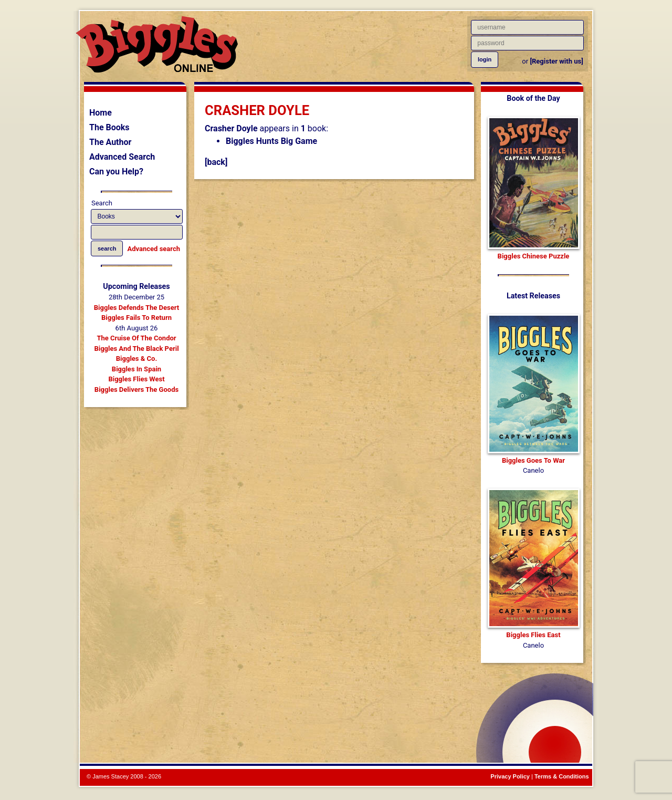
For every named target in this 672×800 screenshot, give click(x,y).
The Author (110, 142)
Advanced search (154, 249)
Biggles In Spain (136, 369)
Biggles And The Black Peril (136, 349)
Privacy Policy (510, 776)
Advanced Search (122, 157)
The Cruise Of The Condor (136, 338)
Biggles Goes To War (533, 460)
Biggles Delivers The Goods (136, 389)
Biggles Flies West (136, 379)
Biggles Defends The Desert (136, 308)
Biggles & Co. (136, 359)
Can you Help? (116, 172)
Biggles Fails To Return (136, 318)
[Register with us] (556, 61)
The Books (109, 127)
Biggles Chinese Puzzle (534, 256)
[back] (216, 162)
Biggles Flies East (533, 635)
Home (101, 113)
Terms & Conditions (562, 776)
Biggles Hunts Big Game (271, 141)
